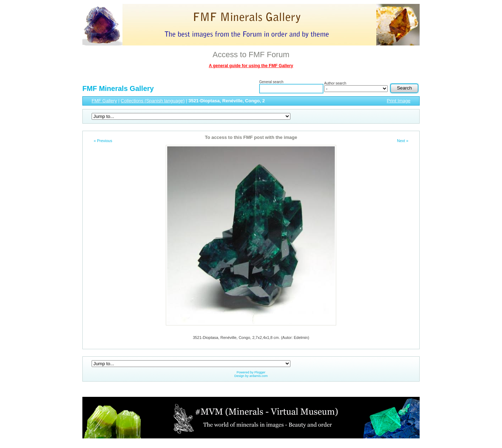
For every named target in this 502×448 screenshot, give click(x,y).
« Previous (103, 141)
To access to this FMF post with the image (251, 137)
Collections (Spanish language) (153, 101)
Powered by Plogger (251, 372)
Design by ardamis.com (251, 376)
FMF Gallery (104, 101)
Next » (403, 141)
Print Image (399, 101)
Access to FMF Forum (251, 55)
